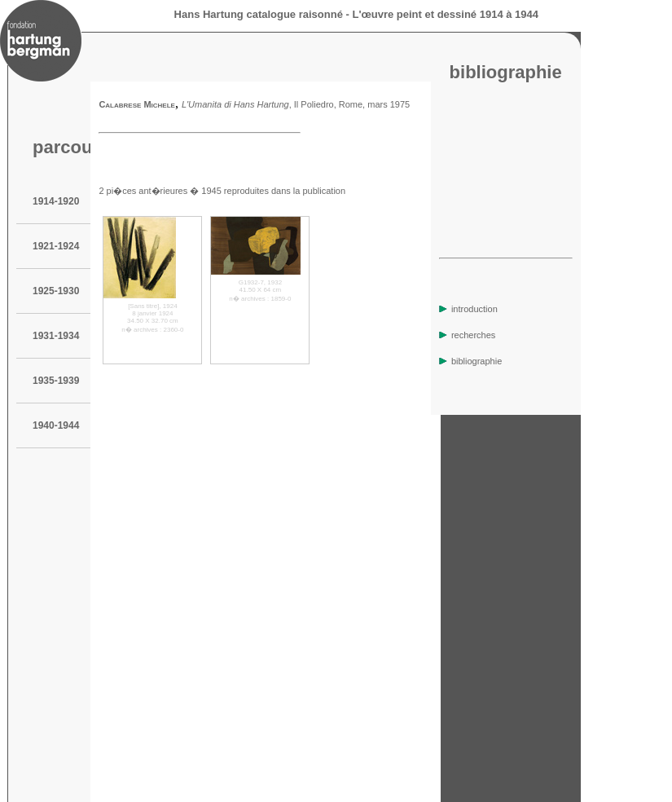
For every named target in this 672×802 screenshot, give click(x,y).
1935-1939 (56, 381)
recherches (467, 335)
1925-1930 (56, 291)
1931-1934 (56, 336)
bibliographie (470, 361)
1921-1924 (56, 246)
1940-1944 (56, 425)
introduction (468, 309)
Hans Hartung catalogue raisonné (259, 14)
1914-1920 (56, 201)
